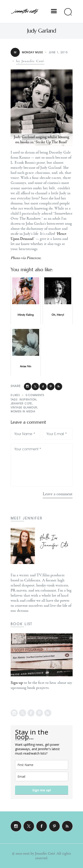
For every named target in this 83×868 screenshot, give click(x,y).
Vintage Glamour (24, 407)
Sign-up (17, 683)
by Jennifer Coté (30, 61)
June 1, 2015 (58, 52)
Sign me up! (42, 790)
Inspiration (28, 400)
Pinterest (34, 258)
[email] (42, 776)
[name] (42, 765)
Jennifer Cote (21, 403)
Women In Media (23, 411)
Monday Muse (27, 52)
